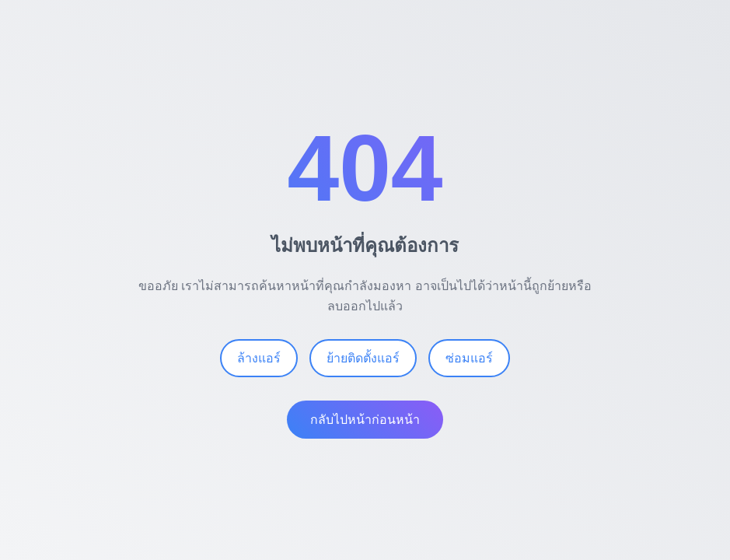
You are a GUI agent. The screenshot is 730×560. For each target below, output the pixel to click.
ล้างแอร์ (259, 359)
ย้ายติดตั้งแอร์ (363, 359)
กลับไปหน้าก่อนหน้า (365, 420)
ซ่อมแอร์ (469, 359)
